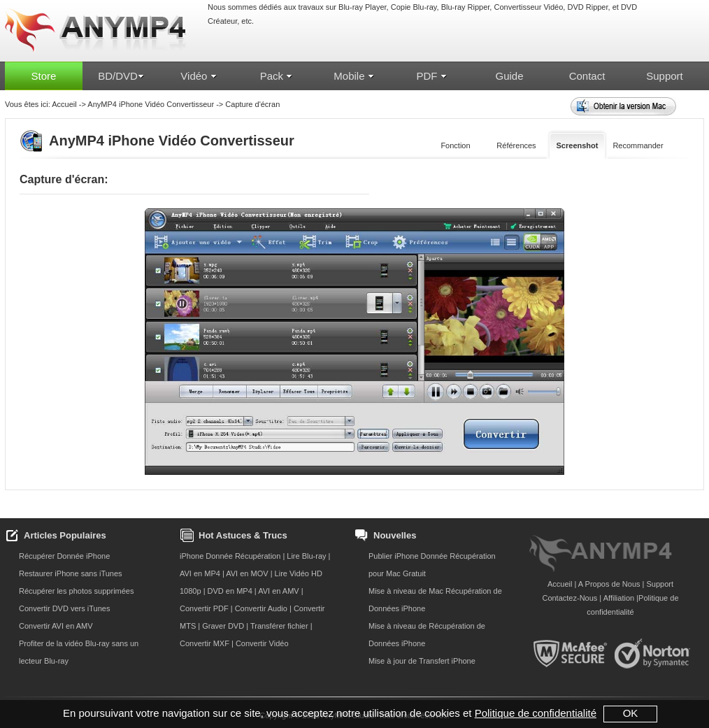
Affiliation (619, 598)
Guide (509, 76)
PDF (431, 76)
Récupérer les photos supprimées (76, 591)
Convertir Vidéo (262, 643)
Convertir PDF (204, 608)
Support (665, 76)
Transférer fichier (279, 626)
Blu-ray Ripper (466, 7)
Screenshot (578, 145)
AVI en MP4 (200, 573)
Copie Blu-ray (414, 7)
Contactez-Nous (570, 598)
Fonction (455, 145)
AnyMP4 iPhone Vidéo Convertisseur (151, 104)
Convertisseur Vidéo (528, 7)
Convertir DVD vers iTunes (64, 608)
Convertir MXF (205, 643)
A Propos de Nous (609, 584)
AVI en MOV (247, 573)
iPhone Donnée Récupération (230, 556)
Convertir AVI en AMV (56, 626)
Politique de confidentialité (536, 713)
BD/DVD (121, 76)
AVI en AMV (279, 591)
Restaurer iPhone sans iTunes (71, 573)
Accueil (64, 104)
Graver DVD (223, 626)
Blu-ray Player (362, 7)
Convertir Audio (261, 608)
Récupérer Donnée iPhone (64, 556)
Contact (587, 76)
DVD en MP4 (230, 591)
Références (516, 145)
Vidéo (199, 76)
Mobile (354, 76)
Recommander (638, 145)
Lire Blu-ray (307, 556)
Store (44, 76)
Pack (277, 76)
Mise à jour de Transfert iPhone (422, 661)
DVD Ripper (587, 7)
